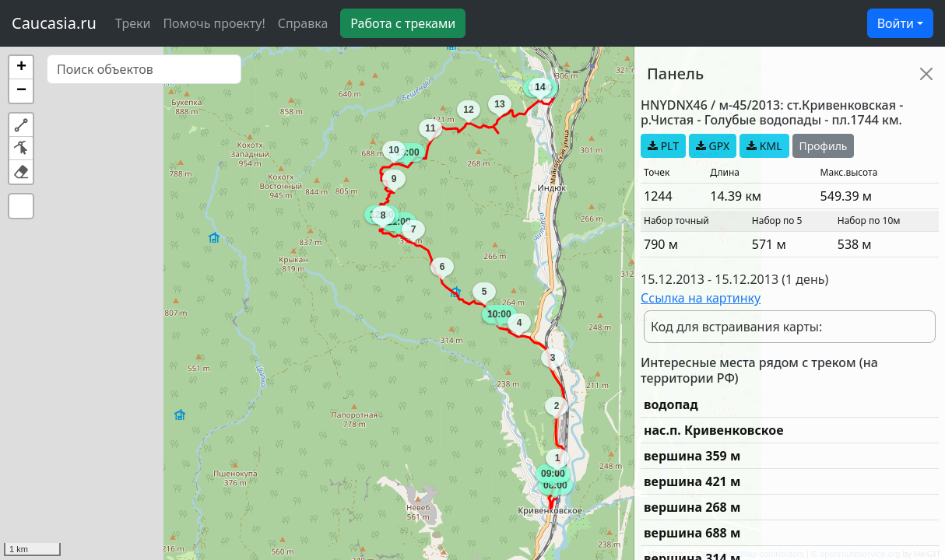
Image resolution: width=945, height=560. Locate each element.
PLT (663, 146)
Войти (896, 23)
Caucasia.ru (54, 23)
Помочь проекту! (214, 23)
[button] (21, 68)
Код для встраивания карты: (736, 327)
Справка (303, 23)
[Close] (926, 74)
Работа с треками (403, 23)
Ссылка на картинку (701, 298)
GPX (713, 146)
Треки (133, 23)
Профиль (824, 146)
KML (764, 146)
